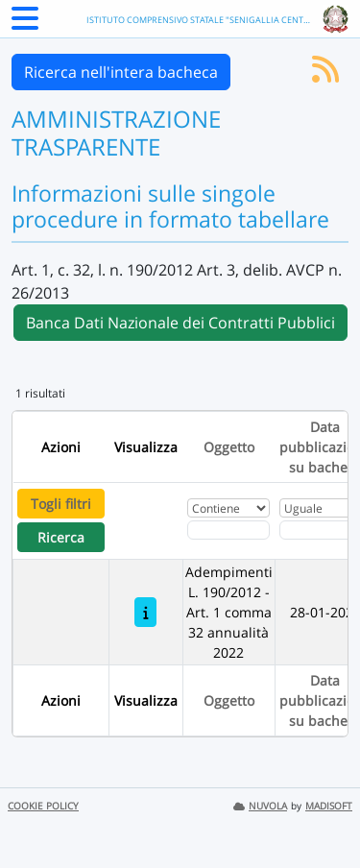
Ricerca (61, 537)
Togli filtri (61, 504)
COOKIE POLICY (43, 806)
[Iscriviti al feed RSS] (325, 75)
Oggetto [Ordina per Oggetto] (229, 447)
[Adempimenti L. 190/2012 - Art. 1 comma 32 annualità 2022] (145, 612)
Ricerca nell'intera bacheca (121, 72)
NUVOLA (260, 806)
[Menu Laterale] (25, 24)
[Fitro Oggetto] (228, 530)
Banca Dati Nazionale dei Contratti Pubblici (180, 323)
